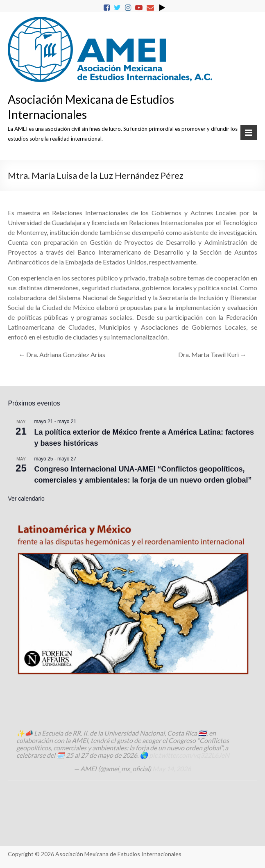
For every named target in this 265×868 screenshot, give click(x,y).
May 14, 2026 (172, 769)
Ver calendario (26, 499)
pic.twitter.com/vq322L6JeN (189, 755)
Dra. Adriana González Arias (62, 354)
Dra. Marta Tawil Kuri (212, 354)
